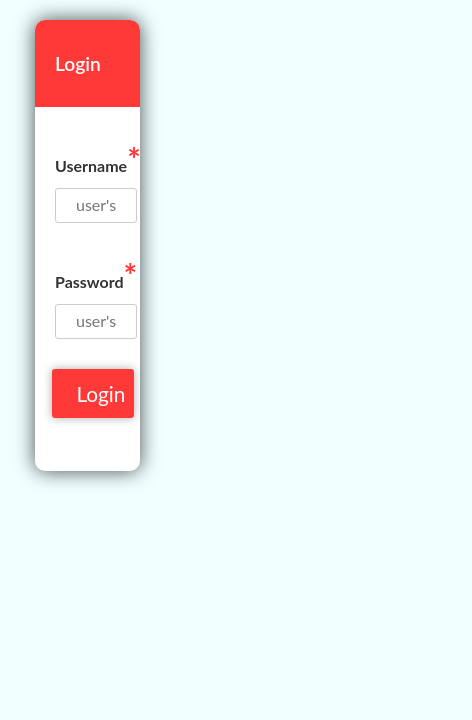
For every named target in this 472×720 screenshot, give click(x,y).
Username (98, 159)
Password (96, 275)
